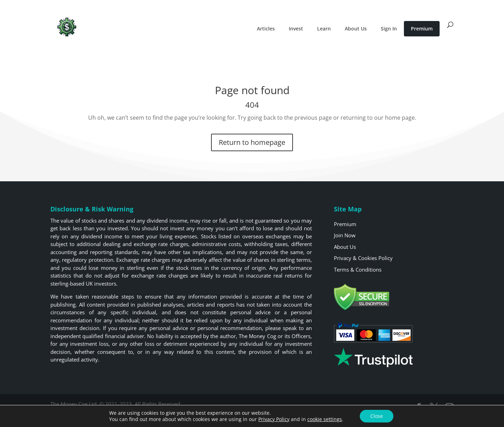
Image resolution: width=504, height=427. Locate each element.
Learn (324, 29)
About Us (356, 29)
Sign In (389, 29)
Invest (296, 29)
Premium (422, 29)
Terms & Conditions (358, 269)
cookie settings (325, 419)
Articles (266, 29)
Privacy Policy (274, 419)
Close (377, 416)
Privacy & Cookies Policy (363, 258)
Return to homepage (252, 142)
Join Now (345, 235)
